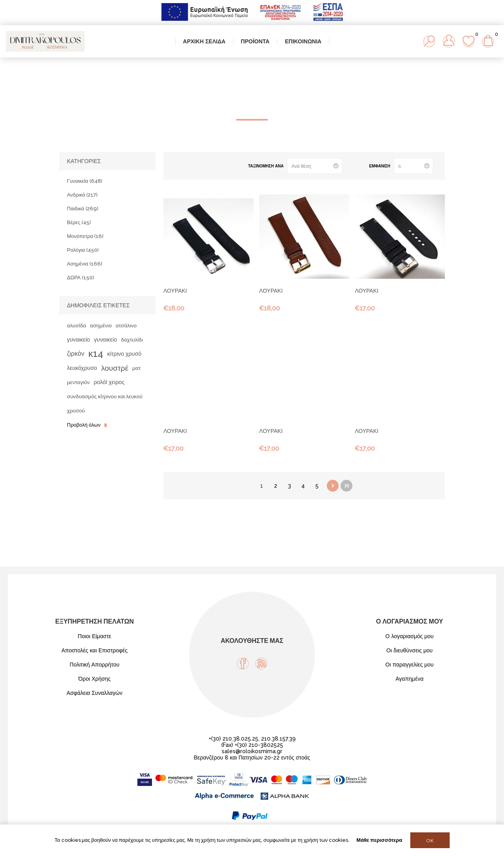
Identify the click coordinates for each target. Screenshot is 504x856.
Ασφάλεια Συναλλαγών (94, 693)
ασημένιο (101, 325)
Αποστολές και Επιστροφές (94, 650)
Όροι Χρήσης (94, 679)
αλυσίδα (77, 325)
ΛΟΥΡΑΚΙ (175, 291)
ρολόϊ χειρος (109, 382)
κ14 (96, 354)
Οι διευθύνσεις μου (409, 650)
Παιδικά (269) (83, 209)
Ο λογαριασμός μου (409, 636)
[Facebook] (243, 664)
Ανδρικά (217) (82, 195)
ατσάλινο (126, 325)
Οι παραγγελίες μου (409, 665)
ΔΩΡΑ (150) (81, 278)
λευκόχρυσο (82, 368)
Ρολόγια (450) (83, 250)
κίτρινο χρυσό (124, 354)
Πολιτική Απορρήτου (94, 665)
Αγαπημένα (409, 679)
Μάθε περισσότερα (379, 840)
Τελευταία (346, 486)
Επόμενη (333, 486)
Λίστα (192, 166)
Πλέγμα (179, 166)
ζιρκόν (76, 354)
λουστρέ (115, 368)
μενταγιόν (78, 382)
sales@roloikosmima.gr (252, 751)
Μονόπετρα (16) (85, 236)
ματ (136, 368)
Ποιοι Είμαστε (95, 636)
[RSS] (261, 664)
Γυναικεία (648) (85, 181)
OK (430, 840)
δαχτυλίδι (132, 340)
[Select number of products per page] (413, 166)
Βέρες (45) (79, 222)
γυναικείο (79, 339)
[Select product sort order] (315, 166)
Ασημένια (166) (85, 264)
